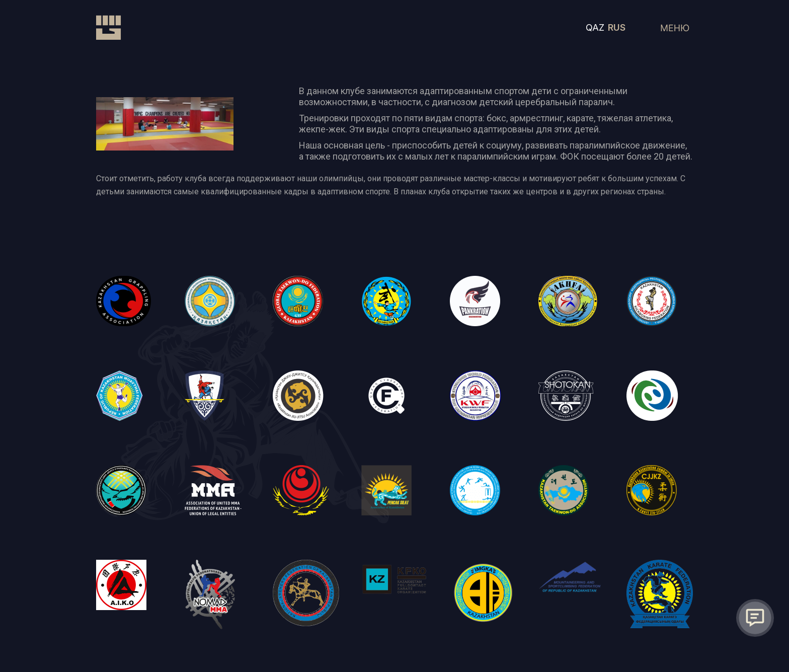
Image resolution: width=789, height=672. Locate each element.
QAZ (595, 27)
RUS (617, 27)
